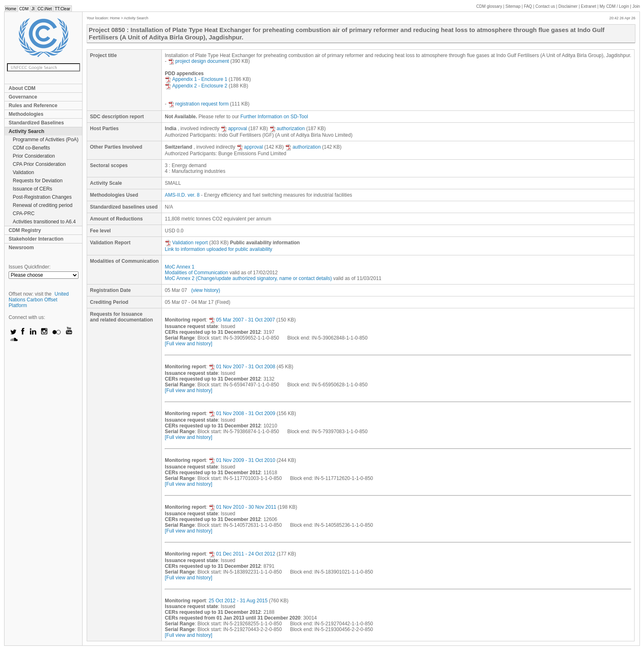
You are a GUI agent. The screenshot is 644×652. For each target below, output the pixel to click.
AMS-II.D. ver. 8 (182, 195)
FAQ (528, 6)
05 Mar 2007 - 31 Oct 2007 (242, 320)
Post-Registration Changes (42, 197)
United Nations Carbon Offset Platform (39, 300)
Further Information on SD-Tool (274, 117)
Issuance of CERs (32, 189)
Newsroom (21, 248)
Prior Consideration (34, 156)
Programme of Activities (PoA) (46, 140)
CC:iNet (45, 9)
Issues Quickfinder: (30, 267)
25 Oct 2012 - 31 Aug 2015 (238, 601)
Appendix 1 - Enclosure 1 (196, 79)
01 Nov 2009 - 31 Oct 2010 (242, 460)
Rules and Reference (33, 106)
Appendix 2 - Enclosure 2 (196, 86)
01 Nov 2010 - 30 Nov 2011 (243, 507)
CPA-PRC (24, 214)
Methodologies (26, 114)
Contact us (545, 6)
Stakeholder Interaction (36, 239)
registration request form (198, 104)
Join (636, 6)
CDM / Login (615, 6)
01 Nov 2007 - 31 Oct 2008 (242, 367)
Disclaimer (568, 6)
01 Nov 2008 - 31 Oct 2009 (242, 413)
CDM (24, 9)
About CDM (22, 88)
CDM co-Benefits (31, 148)
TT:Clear (62, 9)
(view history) (206, 290)
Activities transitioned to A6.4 (44, 222)
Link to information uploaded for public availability (218, 249)
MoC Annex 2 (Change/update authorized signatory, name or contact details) (248, 278)
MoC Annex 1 (179, 267)
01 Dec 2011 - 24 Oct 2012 (242, 554)
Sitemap (513, 6)
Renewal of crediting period (43, 205)
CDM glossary (489, 6)
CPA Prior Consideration (39, 164)
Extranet (588, 6)
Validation (23, 172)
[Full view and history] (188, 344)
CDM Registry (25, 230)
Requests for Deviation (38, 181)
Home (11, 9)
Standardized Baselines (36, 123)
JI (33, 9)
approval (234, 129)
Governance (23, 97)
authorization (287, 129)
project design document (199, 61)
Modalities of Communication (196, 273)
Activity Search (26, 131)
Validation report (186, 243)
